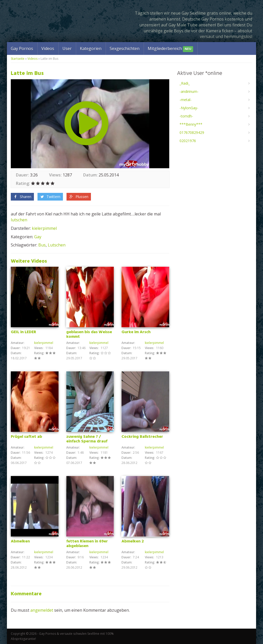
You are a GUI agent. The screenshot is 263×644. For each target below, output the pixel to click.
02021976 (188, 141)
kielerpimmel (44, 228)
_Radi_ (185, 83)
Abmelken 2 (133, 541)
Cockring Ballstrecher (142, 437)
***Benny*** (191, 124)
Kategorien (91, 48)
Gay (38, 237)
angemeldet (42, 610)
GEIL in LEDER (24, 332)
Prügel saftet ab (26, 437)
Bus (42, 245)
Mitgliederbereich (170, 49)
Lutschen (57, 245)
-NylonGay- (189, 108)
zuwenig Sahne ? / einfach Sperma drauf (87, 439)
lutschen (19, 220)
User (67, 48)
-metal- (186, 100)
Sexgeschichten (125, 48)
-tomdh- (186, 116)
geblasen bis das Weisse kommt (89, 334)
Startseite (18, 59)
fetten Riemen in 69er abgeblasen (87, 544)
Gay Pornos (22, 48)
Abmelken (20, 541)
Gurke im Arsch (136, 332)
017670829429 (192, 132)
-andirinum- (189, 91)
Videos (48, 48)
